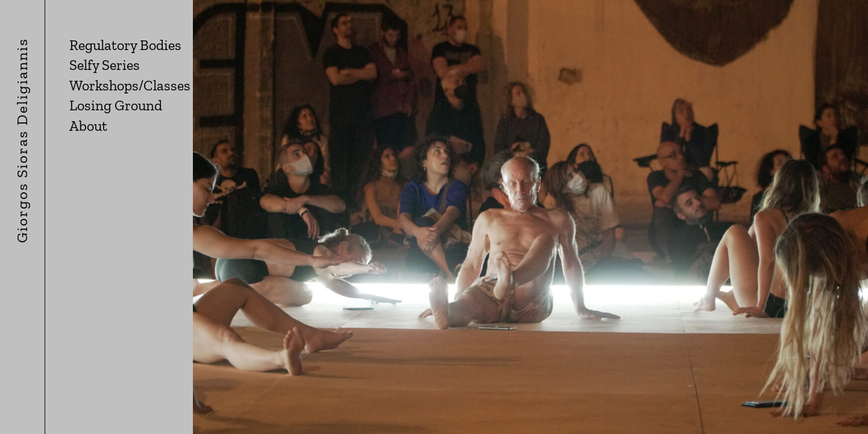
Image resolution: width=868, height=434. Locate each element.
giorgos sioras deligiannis (22, 221)
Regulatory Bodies (125, 45)
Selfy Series (105, 65)
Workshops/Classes (130, 85)
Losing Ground (116, 105)
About (88, 126)
